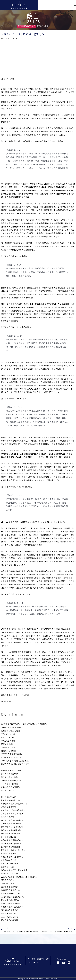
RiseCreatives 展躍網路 (51, 979)
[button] (57, 5)
